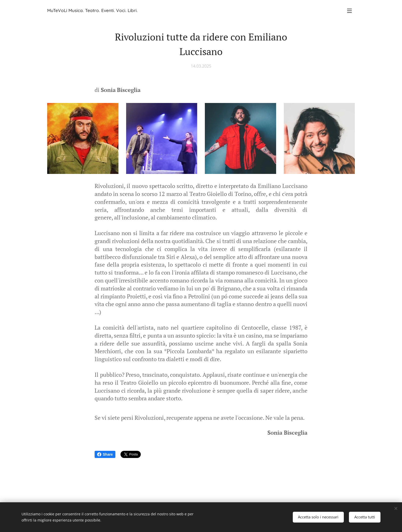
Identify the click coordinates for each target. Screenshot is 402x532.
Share (105, 454)
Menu (349, 11)
